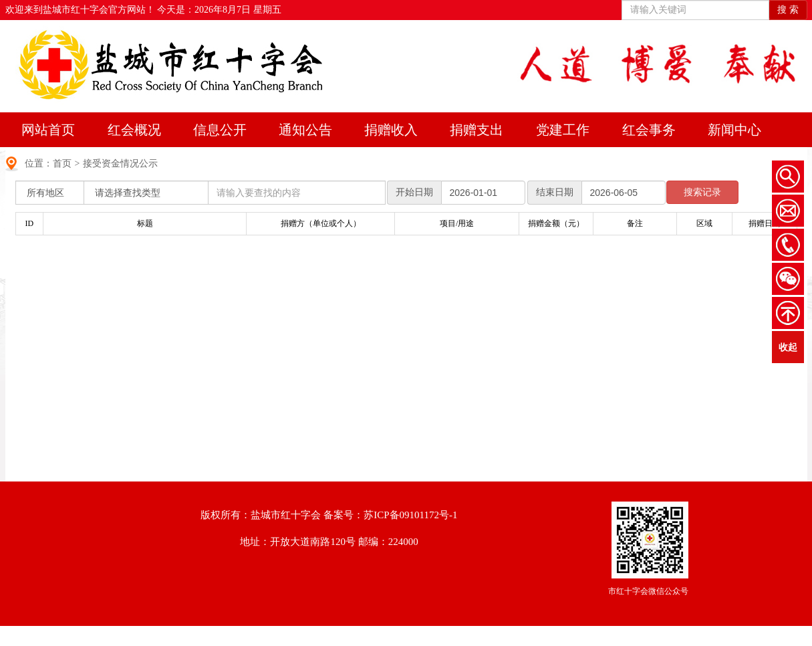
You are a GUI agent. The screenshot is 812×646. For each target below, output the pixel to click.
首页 (62, 164)
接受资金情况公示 (120, 164)
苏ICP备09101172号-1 (410, 515)
